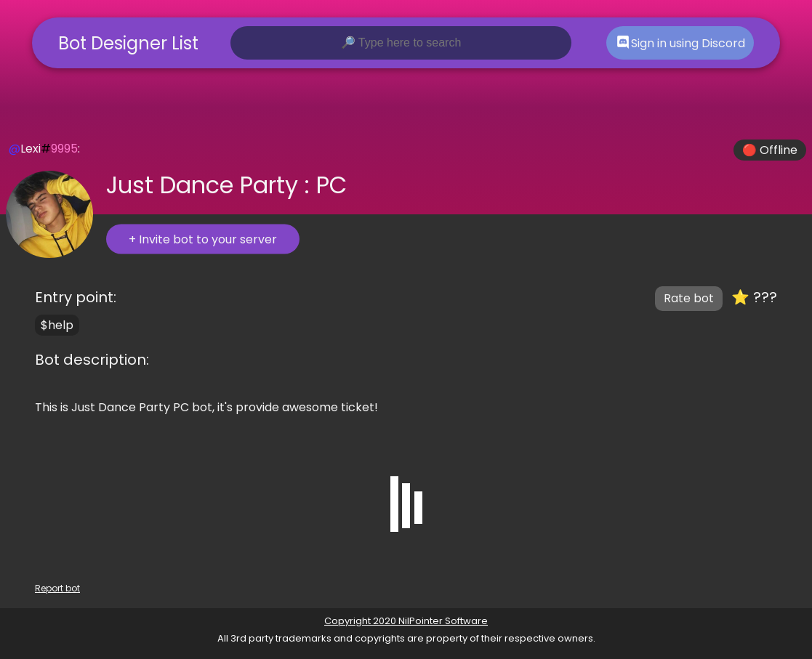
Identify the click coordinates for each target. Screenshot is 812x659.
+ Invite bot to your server (203, 239)
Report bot (57, 588)
